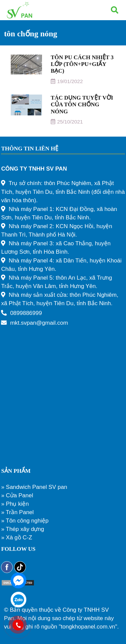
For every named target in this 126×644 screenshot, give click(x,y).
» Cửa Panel (17, 495)
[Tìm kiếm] (115, 10)
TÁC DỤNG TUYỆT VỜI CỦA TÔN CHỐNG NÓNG (82, 105)
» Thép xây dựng (23, 529)
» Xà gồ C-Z (16, 538)
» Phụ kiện (15, 504)
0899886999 (26, 313)
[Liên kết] (19, 10)
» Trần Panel (17, 512)
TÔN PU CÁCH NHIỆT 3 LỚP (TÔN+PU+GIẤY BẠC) (82, 64)
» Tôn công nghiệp (25, 521)
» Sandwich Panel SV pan (34, 487)
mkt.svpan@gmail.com (39, 323)
